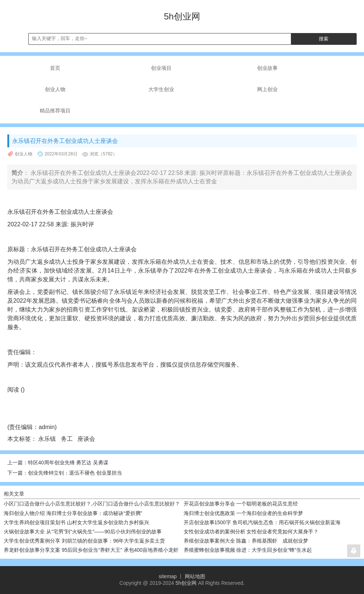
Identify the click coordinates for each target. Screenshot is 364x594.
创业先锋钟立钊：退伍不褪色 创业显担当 (75, 473)
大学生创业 (161, 89)
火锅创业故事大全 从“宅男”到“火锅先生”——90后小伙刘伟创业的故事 (83, 532)
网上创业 (267, 89)
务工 (68, 439)
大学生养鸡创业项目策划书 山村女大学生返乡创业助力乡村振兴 (76, 522)
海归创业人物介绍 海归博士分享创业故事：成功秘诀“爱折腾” (73, 513)
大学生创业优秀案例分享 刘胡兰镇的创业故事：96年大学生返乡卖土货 (84, 541)
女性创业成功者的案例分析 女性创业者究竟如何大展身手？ (251, 532)
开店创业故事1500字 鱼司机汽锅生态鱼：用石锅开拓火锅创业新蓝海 (262, 522)
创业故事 (267, 68)
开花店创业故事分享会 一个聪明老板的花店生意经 (241, 504)
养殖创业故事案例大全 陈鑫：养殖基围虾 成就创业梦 (246, 541)
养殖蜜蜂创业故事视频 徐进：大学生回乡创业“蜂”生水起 (248, 550)
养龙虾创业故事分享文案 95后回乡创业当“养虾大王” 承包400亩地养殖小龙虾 (91, 550)
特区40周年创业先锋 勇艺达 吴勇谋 (68, 462)
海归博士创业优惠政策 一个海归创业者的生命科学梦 (244, 513)
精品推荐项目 (55, 111)
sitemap (168, 576)
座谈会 (87, 439)
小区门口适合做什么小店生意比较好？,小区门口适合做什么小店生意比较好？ (92, 504)
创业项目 (161, 68)
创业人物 (55, 89)
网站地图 (195, 576)
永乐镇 (48, 439)
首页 (55, 68)
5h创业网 (186, 583)
